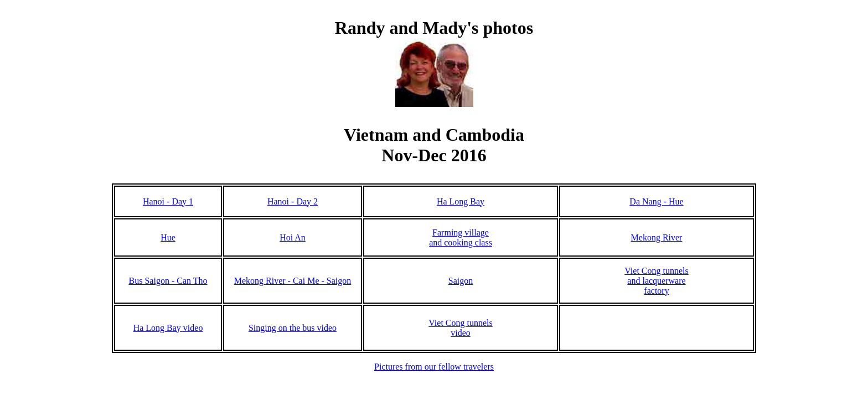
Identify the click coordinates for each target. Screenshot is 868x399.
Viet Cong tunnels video (460, 328)
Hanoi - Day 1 (168, 201)
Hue (168, 237)
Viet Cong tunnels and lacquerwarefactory (656, 281)
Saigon (461, 281)
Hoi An (293, 237)
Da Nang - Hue (656, 201)
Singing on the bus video (293, 328)
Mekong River (657, 237)
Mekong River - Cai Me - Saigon (293, 281)
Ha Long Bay (461, 201)
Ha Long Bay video (168, 328)
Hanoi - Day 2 (293, 201)
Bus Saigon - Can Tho (168, 281)
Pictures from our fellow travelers (434, 367)
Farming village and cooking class (461, 237)
